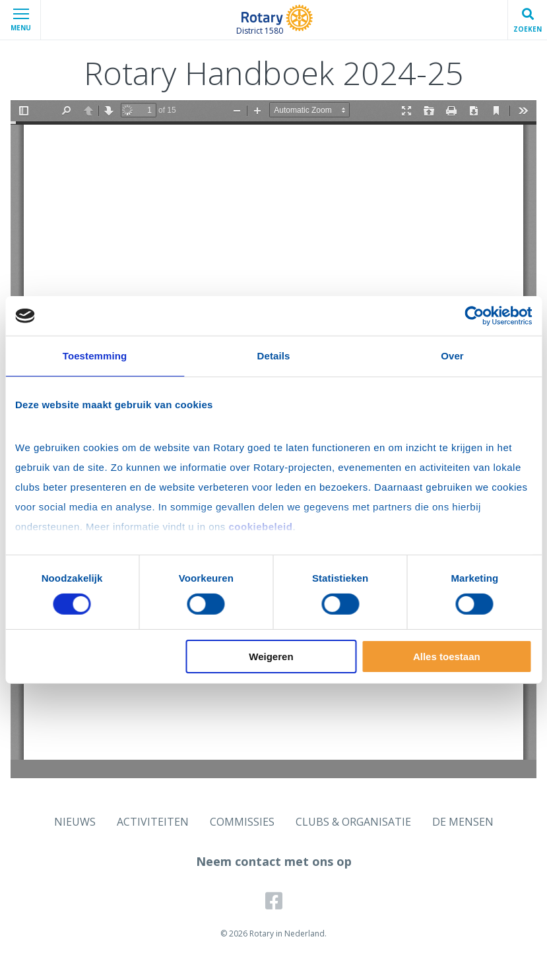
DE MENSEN (463, 822)
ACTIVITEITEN (153, 822)
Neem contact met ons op (274, 861)
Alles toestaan (447, 657)
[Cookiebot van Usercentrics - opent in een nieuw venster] (474, 316)
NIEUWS (75, 822)
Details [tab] (274, 356)
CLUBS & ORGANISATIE (353, 822)
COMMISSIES (242, 822)
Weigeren (271, 657)
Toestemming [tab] (95, 356)
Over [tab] (452, 356)
